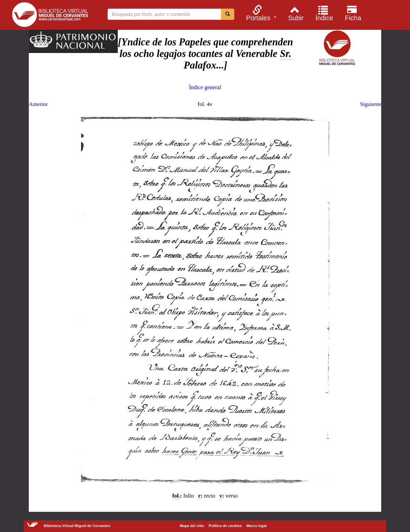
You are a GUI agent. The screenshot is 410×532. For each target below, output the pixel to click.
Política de (225, 526)
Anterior (38, 104)
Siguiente (371, 104)
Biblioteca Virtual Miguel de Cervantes (50, 16)
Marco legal (257, 526)
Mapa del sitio (192, 526)
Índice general (205, 87)
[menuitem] (260, 13)
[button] (260, 13)
